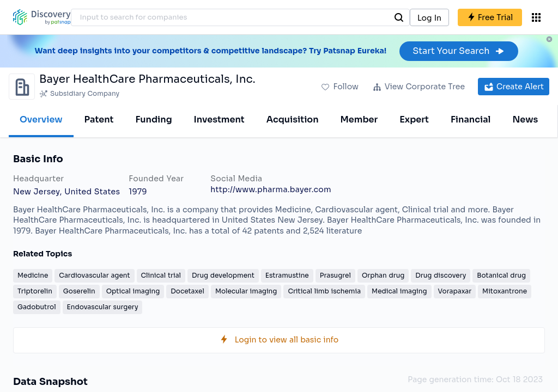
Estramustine (287, 275)
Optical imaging (133, 291)
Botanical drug (501, 275)
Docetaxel (187, 291)
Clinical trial (161, 275)
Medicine (33, 275)
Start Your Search (459, 51)
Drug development (223, 275)
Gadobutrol (37, 307)
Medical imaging (399, 291)
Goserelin (79, 291)
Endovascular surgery (103, 307)
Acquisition (293, 120)
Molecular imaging (246, 291)
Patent (99, 120)
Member (359, 120)
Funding (153, 120)
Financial (471, 120)
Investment (219, 120)
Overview (41, 120)
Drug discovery (441, 275)
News (525, 120)
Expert (414, 120)
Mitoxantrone (505, 291)
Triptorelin (35, 291)
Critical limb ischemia (324, 291)
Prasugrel (335, 275)
